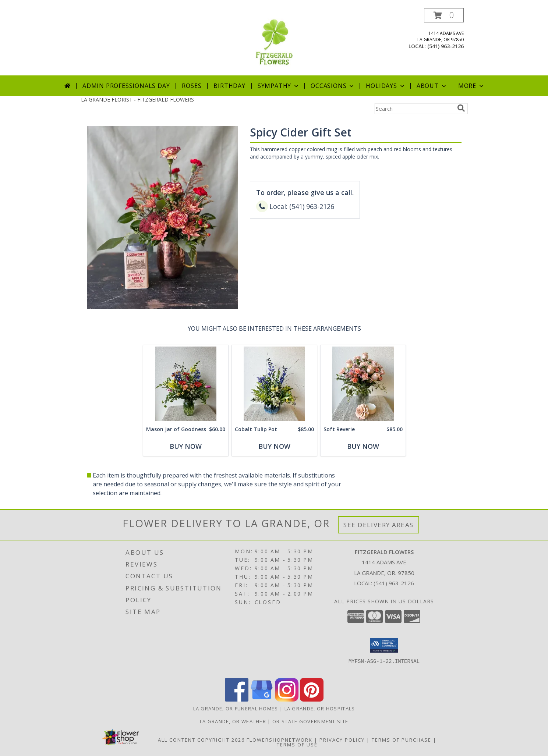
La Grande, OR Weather (233, 721)
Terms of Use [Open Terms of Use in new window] (297, 745)
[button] (444, 15)
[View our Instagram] (287, 700)
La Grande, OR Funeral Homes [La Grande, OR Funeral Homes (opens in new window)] (236, 709)
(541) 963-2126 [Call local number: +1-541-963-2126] (446, 46)
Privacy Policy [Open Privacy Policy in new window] (342, 740)
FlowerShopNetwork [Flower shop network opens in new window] (280, 740)
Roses (192, 86)
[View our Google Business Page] (262, 700)
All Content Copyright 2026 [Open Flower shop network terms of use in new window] (201, 740)
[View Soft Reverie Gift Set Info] (363, 384)
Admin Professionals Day (126, 86)
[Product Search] (414, 109)
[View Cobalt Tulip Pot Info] (274, 384)
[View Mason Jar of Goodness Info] (185, 384)
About (432, 86)
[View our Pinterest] (312, 700)
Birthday (229, 86)
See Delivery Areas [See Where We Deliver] (379, 525)
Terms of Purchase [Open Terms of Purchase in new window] (402, 740)
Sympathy (279, 86)
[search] (461, 108)
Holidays (386, 86)
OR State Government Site (310, 721)
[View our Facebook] (237, 700)
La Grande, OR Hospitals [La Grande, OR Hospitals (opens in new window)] (320, 709)
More (472, 86)
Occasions (333, 86)
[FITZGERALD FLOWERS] (274, 42)
